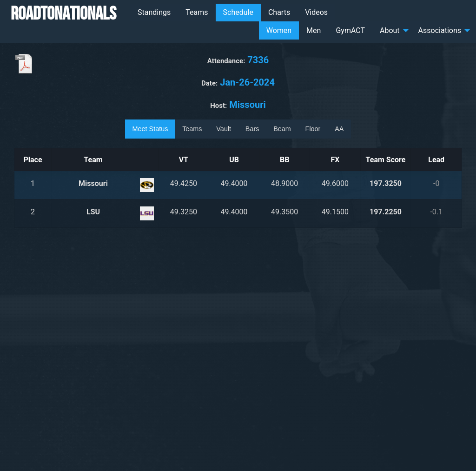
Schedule (238, 12)
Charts (279, 12)
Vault (224, 129)
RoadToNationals (63, 13)
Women (279, 30)
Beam (282, 129)
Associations (440, 30)
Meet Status (150, 129)
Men (314, 30)
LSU (93, 212)
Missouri (93, 183)
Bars (252, 129)
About (390, 30)
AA (339, 129)
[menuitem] (154, 13)
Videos (316, 12)
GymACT (350, 30)
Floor (313, 129)
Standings (154, 12)
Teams (197, 12)
